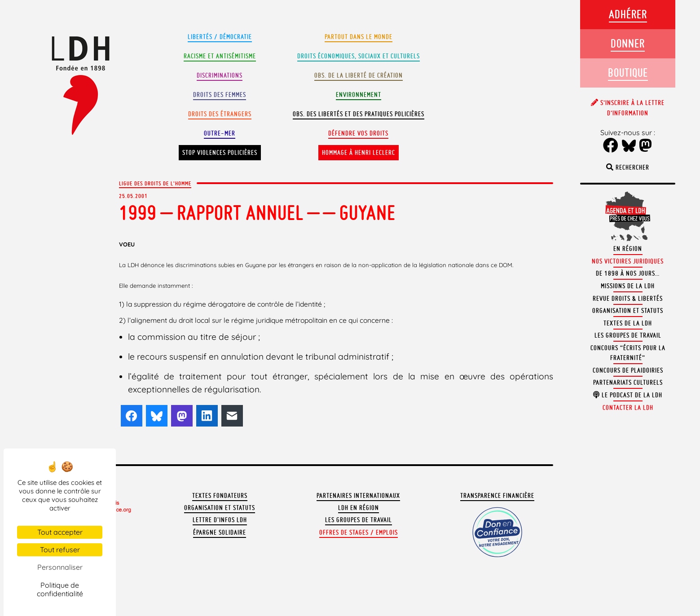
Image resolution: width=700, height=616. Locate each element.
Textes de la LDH (628, 323)
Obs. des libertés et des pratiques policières (359, 114)
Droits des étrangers (220, 114)
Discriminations (220, 75)
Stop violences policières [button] (220, 153)
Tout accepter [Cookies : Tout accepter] (60, 532)
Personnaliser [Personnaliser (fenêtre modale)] (60, 567)
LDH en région (359, 508)
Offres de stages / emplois (359, 532)
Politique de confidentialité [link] (60, 589)
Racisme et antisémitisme (220, 56)
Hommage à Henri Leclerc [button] (359, 153)
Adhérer (628, 14)
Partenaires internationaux (358, 496)
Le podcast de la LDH (628, 395)
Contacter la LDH (628, 408)
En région (628, 249)
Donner (628, 43)
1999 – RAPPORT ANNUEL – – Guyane (257, 213)
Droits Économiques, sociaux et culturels (359, 56)
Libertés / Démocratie (220, 37)
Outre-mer (220, 133)
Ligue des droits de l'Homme (155, 183)
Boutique (628, 73)
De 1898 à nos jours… (628, 273)
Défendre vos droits (358, 133)
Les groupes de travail (359, 520)
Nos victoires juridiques (628, 261)
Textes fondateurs (220, 496)
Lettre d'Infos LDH (220, 520)
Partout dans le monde (359, 37)
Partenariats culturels (628, 383)
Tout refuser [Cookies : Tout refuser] (60, 550)
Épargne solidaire (220, 532)
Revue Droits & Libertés (628, 299)
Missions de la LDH (628, 286)
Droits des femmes (220, 95)
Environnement (359, 95)
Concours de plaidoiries (628, 370)
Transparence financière (497, 496)
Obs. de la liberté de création (359, 75)
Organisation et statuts (220, 508)
